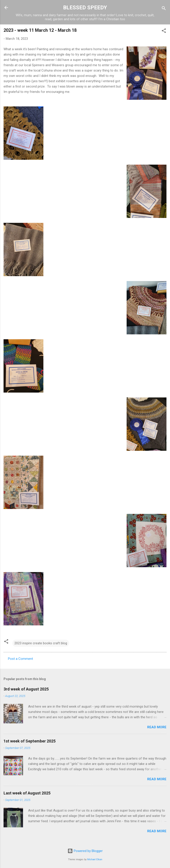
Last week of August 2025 (27, 793)
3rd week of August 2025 (26, 689)
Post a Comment (20, 659)
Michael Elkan (95, 859)
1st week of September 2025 (30, 741)
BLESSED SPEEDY (85, 8)
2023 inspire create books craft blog (41, 643)
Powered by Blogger (85, 851)
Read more (157, 727)
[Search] (164, 9)
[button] (164, 31)
